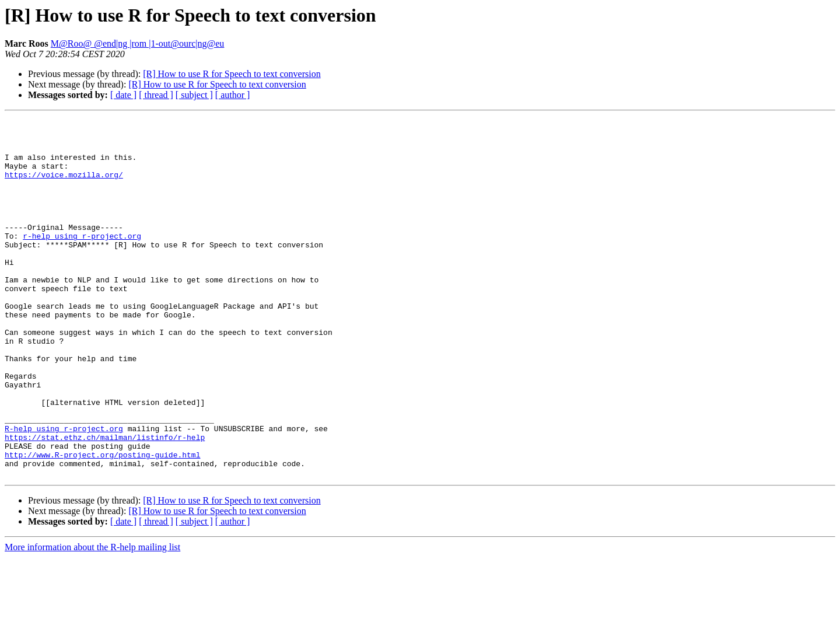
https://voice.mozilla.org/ (64, 187)
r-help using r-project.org (82, 260)
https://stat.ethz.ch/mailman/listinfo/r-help (105, 502)
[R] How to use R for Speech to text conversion (232, 74)
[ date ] (123, 95)
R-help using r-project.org (64, 491)
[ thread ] (156, 95)
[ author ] (233, 95)
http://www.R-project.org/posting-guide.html (102, 523)
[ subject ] (194, 95)
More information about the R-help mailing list (92, 619)
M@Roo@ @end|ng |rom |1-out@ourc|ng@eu (138, 43)
